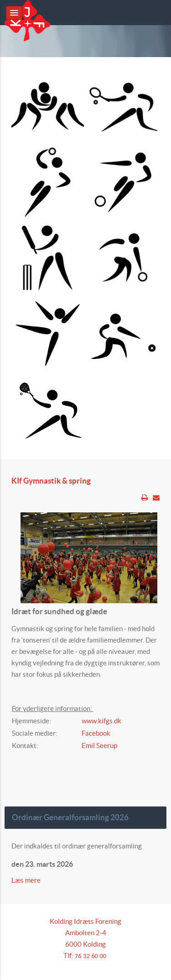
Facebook (96, 733)
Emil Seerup (99, 746)
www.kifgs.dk (101, 721)
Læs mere (27, 880)
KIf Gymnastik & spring (51, 481)
